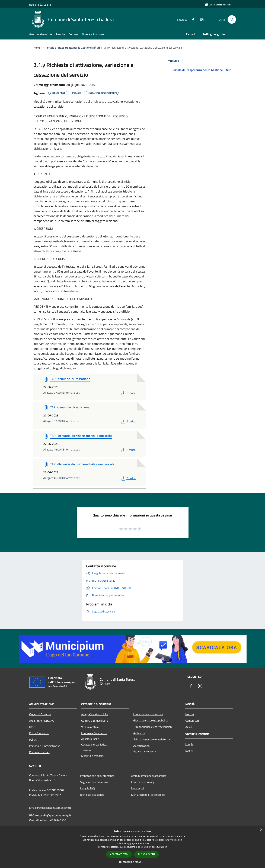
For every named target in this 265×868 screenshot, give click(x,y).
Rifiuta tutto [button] (147, 854)
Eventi (189, 751)
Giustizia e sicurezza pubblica (151, 720)
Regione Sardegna (40, 5)
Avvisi (189, 727)
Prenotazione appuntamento (97, 776)
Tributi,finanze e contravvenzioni (153, 727)
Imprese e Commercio (94, 733)
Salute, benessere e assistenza (152, 739)
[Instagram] (200, 19)
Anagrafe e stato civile (95, 714)
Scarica (128, 393)
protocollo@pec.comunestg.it (53, 815)
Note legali (138, 788)
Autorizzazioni (142, 746)
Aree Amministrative (42, 721)
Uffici (32, 727)
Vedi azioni (176, 61)
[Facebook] (192, 19)
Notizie (190, 714)
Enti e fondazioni (39, 733)
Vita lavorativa (90, 727)
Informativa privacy (143, 782)
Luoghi (189, 744)
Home (37, 48)
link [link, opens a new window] (166, 847)
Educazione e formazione (148, 714)
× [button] (261, 830)
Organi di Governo (40, 714)
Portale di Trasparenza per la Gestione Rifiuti (73, 48)
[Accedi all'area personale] (218, 5)
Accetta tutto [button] (119, 854)
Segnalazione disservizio (95, 782)
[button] (133, 862)
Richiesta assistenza (92, 795)
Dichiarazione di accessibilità (148, 795)
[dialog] (132, 847)
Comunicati (192, 721)
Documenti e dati (39, 752)
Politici (33, 740)
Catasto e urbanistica (94, 744)
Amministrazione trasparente (149, 776)
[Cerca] (232, 19)
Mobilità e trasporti (93, 756)
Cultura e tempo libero (95, 721)
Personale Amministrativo (45, 746)
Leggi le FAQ (88, 788)
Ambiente (139, 733)
